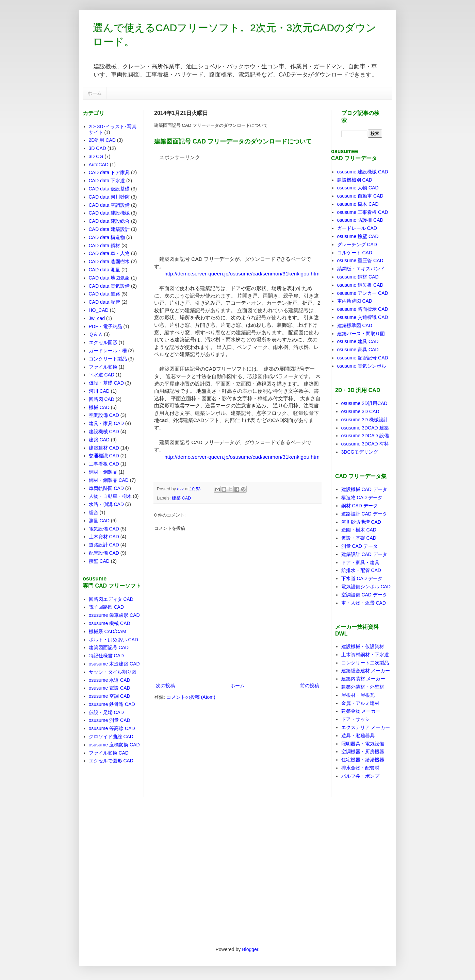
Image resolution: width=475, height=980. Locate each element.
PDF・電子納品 (105, 326)
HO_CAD (99, 310)
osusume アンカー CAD (363, 293)
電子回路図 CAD (106, 607)
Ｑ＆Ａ (96, 334)
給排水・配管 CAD (361, 570)
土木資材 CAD (104, 537)
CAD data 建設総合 (109, 221)
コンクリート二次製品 (365, 663)
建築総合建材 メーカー (366, 671)
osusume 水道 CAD (110, 680)
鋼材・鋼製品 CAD (109, 480)
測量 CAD (99, 521)
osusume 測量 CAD (110, 720)
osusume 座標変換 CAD (114, 745)
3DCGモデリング (360, 452)
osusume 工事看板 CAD (363, 212)
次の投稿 (165, 686)
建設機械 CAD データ (364, 489)
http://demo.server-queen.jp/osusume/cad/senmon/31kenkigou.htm (242, 274)
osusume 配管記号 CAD (363, 358)
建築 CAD (181, 498)
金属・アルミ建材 (360, 703)
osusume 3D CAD (360, 411)
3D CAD (97, 148)
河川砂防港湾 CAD (361, 522)
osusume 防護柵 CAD (360, 220)
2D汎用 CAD (102, 140)
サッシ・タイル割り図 (113, 672)
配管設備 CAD (104, 553)
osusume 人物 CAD (358, 188)
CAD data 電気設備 (109, 286)
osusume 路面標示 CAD (363, 309)
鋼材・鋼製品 (103, 472)
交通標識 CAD (104, 456)
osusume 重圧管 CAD (360, 260)
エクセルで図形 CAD (111, 761)
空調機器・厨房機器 (363, 751)
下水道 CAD (102, 375)
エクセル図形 (103, 342)
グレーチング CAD (357, 244)
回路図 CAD (102, 399)
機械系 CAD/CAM (108, 631)
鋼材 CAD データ (359, 506)
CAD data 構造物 (107, 237)
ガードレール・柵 (108, 351)
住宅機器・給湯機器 (363, 760)
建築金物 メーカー (361, 711)
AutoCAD (99, 165)
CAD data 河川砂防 (109, 197)
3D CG (96, 156)
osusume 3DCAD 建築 (365, 428)
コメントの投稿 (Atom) (191, 697)
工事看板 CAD (104, 464)
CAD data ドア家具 (109, 172)
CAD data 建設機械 (109, 213)
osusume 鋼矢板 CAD (360, 285)
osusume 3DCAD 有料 (365, 444)
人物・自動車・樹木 (110, 496)
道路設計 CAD (104, 545)
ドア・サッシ (356, 719)
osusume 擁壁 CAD (358, 236)
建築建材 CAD (104, 448)
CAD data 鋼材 (105, 246)
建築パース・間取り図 (361, 334)
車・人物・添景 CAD (364, 603)
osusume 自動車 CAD (360, 196)
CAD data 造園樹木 (109, 261)
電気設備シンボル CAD (366, 587)
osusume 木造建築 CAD (114, 664)
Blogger (250, 949)
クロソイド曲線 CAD (111, 737)
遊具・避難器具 (358, 736)
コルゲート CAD (355, 253)
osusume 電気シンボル (362, 366)
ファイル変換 (103, 367)
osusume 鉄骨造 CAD (112, 704)
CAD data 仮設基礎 (109, 189)
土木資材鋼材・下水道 (365, 655)
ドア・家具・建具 (360, 562)
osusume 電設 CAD (110, 688)
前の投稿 (310, 686)
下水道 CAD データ (362, 578)
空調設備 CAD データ (364, 595)
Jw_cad (97, 318)
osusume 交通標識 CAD (363, 317)
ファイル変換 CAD (109, 753)
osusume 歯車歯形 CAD (114, 615)
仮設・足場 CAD (106, 712)
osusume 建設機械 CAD (363, 172)
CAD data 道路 (105, 294)
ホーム (95, 93)
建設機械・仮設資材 (363, 646)
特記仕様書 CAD (106, 656)
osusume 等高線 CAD (112, 728)
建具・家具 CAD (106, 423)
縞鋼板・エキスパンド (361, 269)
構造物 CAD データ (362, 497)
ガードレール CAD (357, 228)
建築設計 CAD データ (364, 554)
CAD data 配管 (105, 302)
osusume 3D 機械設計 (365, 420)
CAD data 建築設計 (109, 229)
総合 (94, 512)
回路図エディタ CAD (111, 599)
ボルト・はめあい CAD (113, 640)
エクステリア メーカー (366, 727)
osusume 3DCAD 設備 (365, 436)
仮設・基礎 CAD (106, 383)
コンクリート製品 (108, 359)
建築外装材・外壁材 (363, 687)
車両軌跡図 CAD (106, 488)
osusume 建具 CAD (358, 341)
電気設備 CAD (104, 529)
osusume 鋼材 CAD (358, 277)
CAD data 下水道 (107, 181)
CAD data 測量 (105, 270)
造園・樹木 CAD (359, 530)
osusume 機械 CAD (110, 623)
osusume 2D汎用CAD (364, 403)
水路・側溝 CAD (106, 504)
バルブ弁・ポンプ (360, 776)
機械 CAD (99, 407)
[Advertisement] (205, 204)
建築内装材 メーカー (363, 679)
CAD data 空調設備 (109, 205)
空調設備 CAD (104, 415)
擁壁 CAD (99, 561)
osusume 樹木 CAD (358, 204)
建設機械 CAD (104, 432)
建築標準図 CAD (355, 325)
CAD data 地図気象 (109, 278)
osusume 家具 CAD (358, 350)
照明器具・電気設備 (363, 744)
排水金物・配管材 (360, 768)
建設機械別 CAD (355, 180)
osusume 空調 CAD (110, 696)
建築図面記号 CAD (109, 647)
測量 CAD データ (359, 546)
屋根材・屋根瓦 (358, 695)
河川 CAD (99, 391)
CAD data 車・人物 (109, 253)
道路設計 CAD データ (364, 514)
